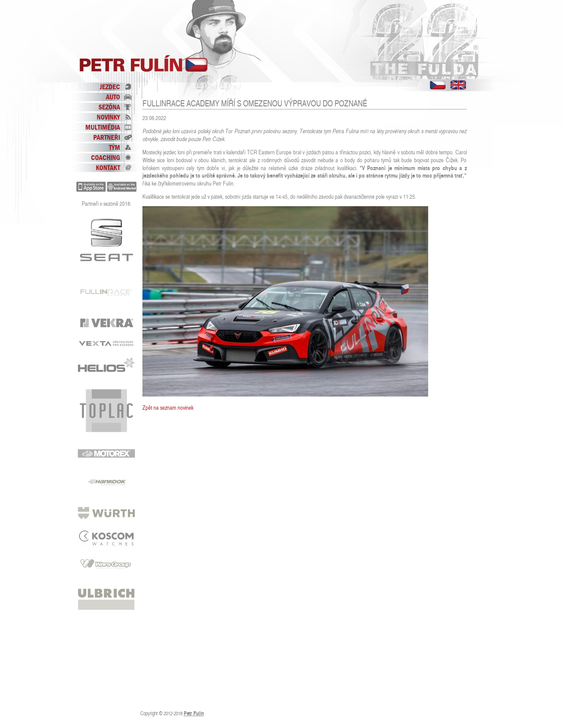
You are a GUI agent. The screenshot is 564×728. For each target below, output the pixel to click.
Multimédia (103, 127)
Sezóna (109, 107)
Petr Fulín (144, 64)
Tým (115, 147)
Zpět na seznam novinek (168, 408)
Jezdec (110, 87)
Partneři (107, 137)
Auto (113, 97)
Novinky (108, 117)
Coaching (106, 157)
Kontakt (108, 167)
